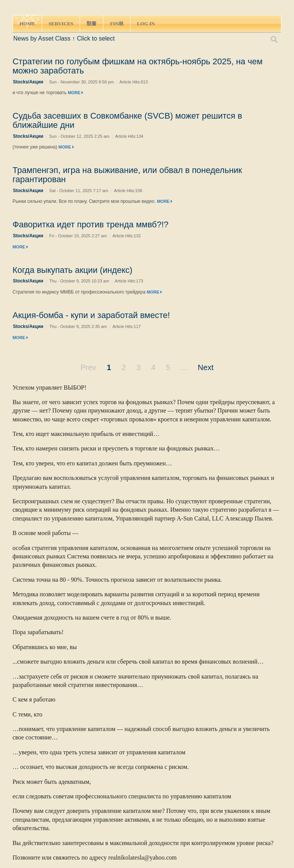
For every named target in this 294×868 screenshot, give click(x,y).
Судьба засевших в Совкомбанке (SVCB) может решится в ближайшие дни (127, 120)
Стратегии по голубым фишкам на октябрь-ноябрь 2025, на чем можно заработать (138, 66)
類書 (91, 24)
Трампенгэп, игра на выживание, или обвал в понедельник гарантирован (127, 175)
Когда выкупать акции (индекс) (73, 270)
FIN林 (117, 24)
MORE (75, 93)
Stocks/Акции (28, 82)
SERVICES (61, 24)
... (184, 367)
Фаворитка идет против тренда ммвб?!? (91, 224)
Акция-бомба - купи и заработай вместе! (91, 315)
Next (206, 367)
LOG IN (146, 24)
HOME (27, 24)
